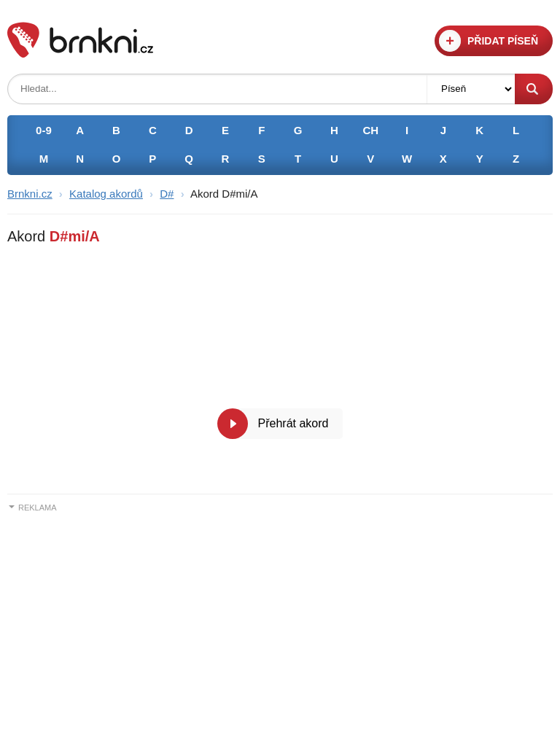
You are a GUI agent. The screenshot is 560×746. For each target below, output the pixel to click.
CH (370, 130)
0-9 (44, 130)
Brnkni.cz (30, 194)
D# (167, 194)
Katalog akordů (106, 194)
